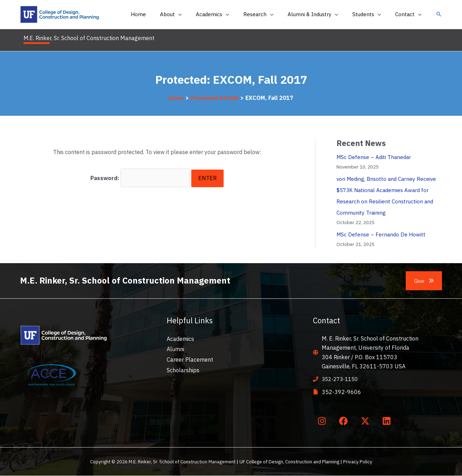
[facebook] (345, 421)
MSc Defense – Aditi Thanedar (375, 157)
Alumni (175, 349)
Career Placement (190, 360)
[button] (439, 15)
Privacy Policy (358, 462)
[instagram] (323, 421)
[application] (198, 14)
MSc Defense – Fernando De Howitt (382, 234)
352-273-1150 (341, 379)
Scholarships (183, 370)
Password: (140, 177)
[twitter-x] (366, 421)
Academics (180, 339)
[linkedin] (388, 421)
